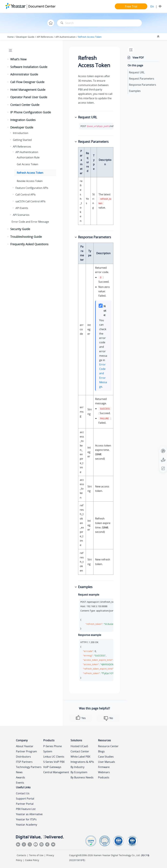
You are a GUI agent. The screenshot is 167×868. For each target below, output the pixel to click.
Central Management (56, 772)
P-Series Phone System (53, 749)
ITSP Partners (24, 762)
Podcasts (104, 777)
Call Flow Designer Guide (27, 82)
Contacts (21, 855)
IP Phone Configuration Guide (31, 112)
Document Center (42, 6)
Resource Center (108, 746)
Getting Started (22, 140)
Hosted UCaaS (79, 746)
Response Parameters (143, 85)
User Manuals (107, 762)
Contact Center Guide (25, 105)
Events (20, 783)
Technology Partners (29, 767)
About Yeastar (25, 746)
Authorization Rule (28, 157)
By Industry (77, 767)
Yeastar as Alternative (29, 814)
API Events (22, 208)
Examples (135, 91)
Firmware (104, 767)
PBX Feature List (26, 809)
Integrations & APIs (82, 762)
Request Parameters (142, 79)
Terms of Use (36, 855)
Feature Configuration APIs (32, 188)
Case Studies (106, 757)
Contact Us (23, 793)
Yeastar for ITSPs (26, 819)
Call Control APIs (26, 195)
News (19, 772)
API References (45, 37)
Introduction (21, 133)
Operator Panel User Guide (29, 97)
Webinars (104, 772)
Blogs (101, 751)
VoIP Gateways (52, 767)
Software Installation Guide (29, 67)
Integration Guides (23, 120)
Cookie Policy (32, 860)
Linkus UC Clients (54, 757)
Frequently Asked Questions (29, 244)
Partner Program (26, 751)
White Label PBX (80, 757)
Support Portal (25, 799)
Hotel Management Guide (28, 90)
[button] (8, 59)
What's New (18, 59)
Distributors (23, 757)
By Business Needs (82, 777)
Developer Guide (25, 37)
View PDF (138, 58)
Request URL (137, 72)
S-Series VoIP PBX (54, 762)
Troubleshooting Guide (26, 237)
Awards (20, 777)
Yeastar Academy (27, 825)
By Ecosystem (79, 772)
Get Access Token (27, 164)
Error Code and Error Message (30, 222)
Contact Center (80, 751)
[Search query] (99, 23)
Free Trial (131, 6)
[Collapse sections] (159, 37)
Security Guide (20, 229)
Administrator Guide (24, 74)
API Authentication (66, 37)
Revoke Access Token (30, 181)
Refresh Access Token (90, 37)
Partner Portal (25, 804)
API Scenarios (21, 215)
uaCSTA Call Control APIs (30, 201)
